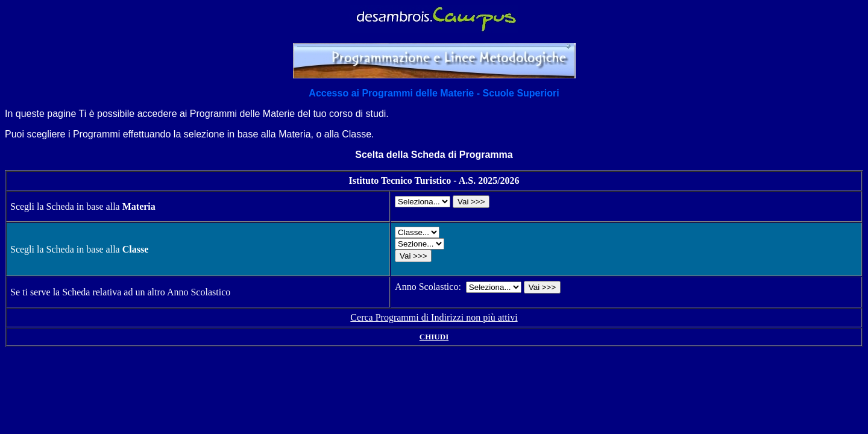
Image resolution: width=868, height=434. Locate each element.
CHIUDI (434, 337)
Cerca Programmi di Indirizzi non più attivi (434, 317)
